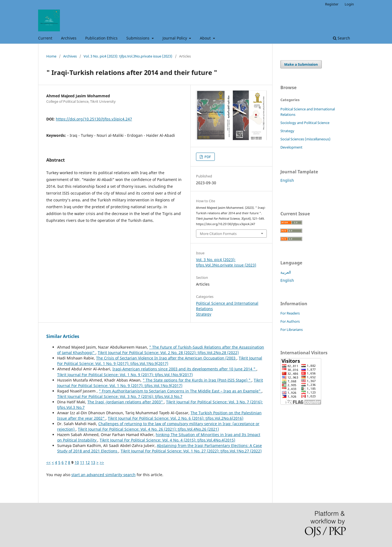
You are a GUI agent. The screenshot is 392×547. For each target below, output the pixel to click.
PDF (207, 157)
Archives (69, 38)
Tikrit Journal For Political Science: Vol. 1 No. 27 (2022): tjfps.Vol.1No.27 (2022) (191, 451)
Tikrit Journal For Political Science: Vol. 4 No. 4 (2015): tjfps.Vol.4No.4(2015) (167, 440)
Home (51, 56)
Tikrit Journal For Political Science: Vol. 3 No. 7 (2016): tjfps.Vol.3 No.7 (120, 396)
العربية (286, 272)
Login (349, 4)
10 (77, 462)
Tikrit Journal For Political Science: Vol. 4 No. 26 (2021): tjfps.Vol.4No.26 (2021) (148, 429)
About (206, 38)
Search (342, 38)
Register (332, 4)
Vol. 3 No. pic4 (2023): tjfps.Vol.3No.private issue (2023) (128, 56)
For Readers (290, 313)
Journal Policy (175, 38)
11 (82, 462)
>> (102, 462)
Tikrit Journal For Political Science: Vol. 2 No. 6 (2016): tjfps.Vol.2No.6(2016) (176, 418)
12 (88, 462)
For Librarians (292, 330)
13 (93, 462)
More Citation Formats (218, 234)
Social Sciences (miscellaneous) (305, 139)
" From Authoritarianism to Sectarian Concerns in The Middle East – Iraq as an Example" (180, 391)
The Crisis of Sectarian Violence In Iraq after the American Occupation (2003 (166, 358)
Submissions (138, 38)
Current (45, 38)
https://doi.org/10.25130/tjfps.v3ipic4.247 (94, 119)
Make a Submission (301, 64)
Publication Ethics (101, 38)
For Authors (290, 321)
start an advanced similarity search (103, 475)
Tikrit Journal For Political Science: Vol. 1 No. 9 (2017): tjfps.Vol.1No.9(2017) (160, 361)
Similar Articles (63, 336)
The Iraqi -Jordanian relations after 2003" (126, 402)
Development (291, 147)
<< (48, 462)
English (287, 180)
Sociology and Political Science (305, 123)
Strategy (204, 314)
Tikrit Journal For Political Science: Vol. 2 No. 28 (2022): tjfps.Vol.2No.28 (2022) (168, 353)
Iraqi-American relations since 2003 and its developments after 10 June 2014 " (184, 369)
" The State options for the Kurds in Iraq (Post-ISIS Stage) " (197, 380)
